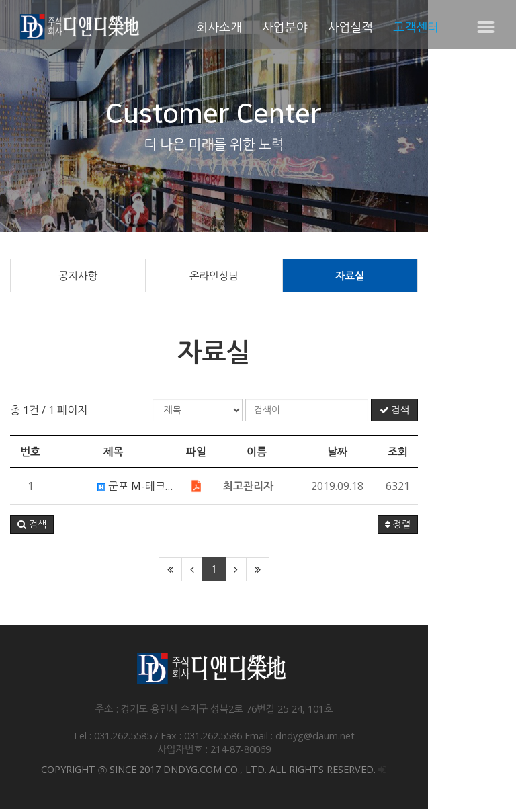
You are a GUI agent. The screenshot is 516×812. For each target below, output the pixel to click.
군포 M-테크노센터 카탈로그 (168, 489)
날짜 (425, 454)
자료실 (423, 277)
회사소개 (219, 27)
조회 (486, 454)
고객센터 (416, 27)
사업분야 (285, 27)
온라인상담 (258, 277)
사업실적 (351, 27)
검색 (482, 413)
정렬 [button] (486, 527)
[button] (32, 527)
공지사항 (93, 277)
